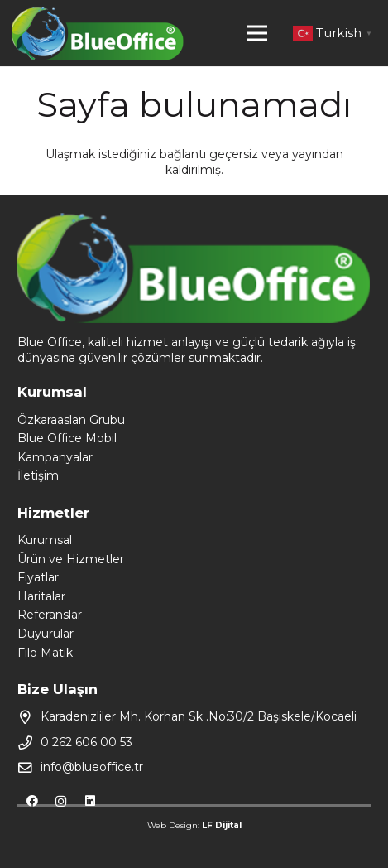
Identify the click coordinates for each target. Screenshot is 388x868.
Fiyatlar (38, 577)
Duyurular (46, 634)
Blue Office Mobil (67, 438)
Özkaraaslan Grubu (71, 420)
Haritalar (41, 596)
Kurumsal (45, 540)
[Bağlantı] (98, 34)
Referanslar (50, 615)
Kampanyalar (55, 457)
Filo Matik (45, 653)
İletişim (38, 475)
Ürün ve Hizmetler (71, 559)
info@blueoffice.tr (92, 767)
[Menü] (257, 33)
